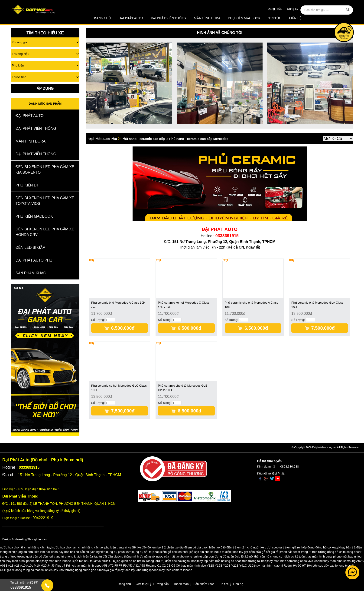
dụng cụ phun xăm (119, 552)
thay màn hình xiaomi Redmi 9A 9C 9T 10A (283, 566)
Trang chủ (101, 18)
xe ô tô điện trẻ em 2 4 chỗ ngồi (238, 547)
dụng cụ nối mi (142, 552)
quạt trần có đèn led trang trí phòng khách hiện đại (60, 556)
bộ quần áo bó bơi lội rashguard (138, 561)
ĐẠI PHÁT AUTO (131, 18)
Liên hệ (295, 18)
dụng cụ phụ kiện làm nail (33, 552)
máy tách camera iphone (175, 570)
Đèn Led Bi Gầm (31, 247)
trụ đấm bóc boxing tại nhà (179, 561)
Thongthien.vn (37, 539)
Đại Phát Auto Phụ (34, 260)
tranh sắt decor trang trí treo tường (303, 552)
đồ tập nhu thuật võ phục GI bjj (95, 561)
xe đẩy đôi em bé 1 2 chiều (156, 547)
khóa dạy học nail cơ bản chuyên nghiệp (78, 552)
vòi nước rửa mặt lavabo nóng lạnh (175, 556)
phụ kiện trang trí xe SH (120, 547)
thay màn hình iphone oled (23, 561)
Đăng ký (292, 9)
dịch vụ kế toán (295, 556)
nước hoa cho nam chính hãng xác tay (78, 547)
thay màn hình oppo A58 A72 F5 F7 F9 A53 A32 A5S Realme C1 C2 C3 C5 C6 (127, 566)
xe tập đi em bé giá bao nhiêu (195, 547)
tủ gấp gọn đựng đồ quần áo (219, 556)
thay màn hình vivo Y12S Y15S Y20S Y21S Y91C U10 (217, 566)
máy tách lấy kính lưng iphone (138, 570)
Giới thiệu (142, 584)
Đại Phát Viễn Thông (168, 18)
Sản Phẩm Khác (31, 273)
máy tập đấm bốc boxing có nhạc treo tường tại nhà (232, 561)
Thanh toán (181, 584)
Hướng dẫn (161, 584)
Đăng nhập (275, 9)
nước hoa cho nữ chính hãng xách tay (26, 547)
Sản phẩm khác (204, 584)
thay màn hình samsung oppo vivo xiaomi (295, 561)
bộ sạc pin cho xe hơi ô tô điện (210, 552)
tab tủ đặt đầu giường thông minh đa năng (123, 556)
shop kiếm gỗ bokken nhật (171, 552)
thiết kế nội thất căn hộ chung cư (261, 556)
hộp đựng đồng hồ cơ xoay (320, 547)
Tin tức (275, 18)
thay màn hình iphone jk (58, 561)
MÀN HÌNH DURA (207, 18)
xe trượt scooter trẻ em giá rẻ (280, 547)
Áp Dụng (45, 88)
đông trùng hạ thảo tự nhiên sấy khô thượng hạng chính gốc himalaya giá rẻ (66, 570)
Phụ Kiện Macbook (244, 18)
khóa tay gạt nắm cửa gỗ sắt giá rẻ (255, 552)
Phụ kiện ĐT (27, 185)
